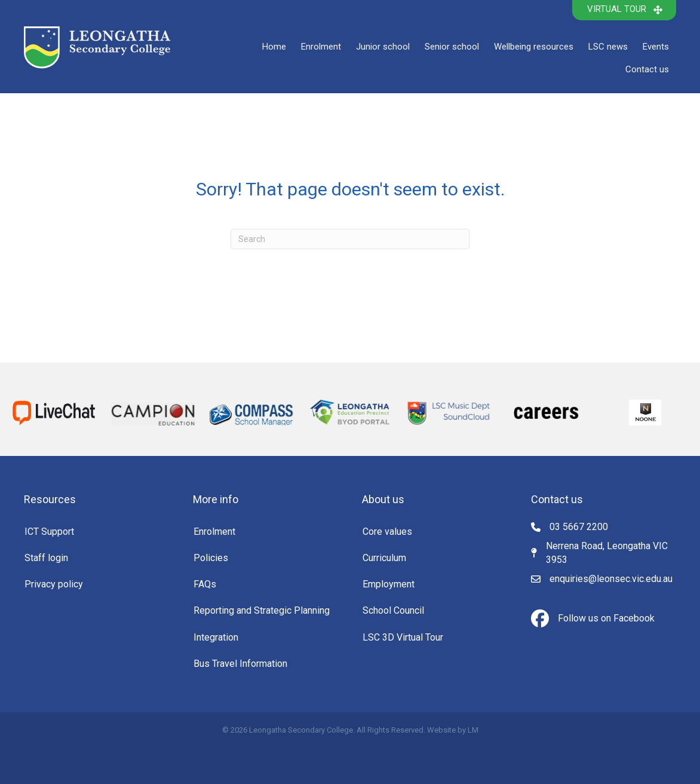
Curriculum (384, 558)
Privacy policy (54, 584)
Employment (389, 584)
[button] (624, 10)
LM (473, 730)
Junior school (383, 47)
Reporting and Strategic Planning (262, 610)
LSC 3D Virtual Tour (403, 637)
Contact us (647, 69)
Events (656, 47)
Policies (211, 558)
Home (274, 47)
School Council (393, 610)
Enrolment (321, 47)
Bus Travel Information (240, 664)
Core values (387, 532)
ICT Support (49, 532)
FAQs (205, 584)
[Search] (350, 239)
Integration (216, 637)
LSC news (608, 47)
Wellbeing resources (534, 47)
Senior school (452, 47)
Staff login (46, 558)
